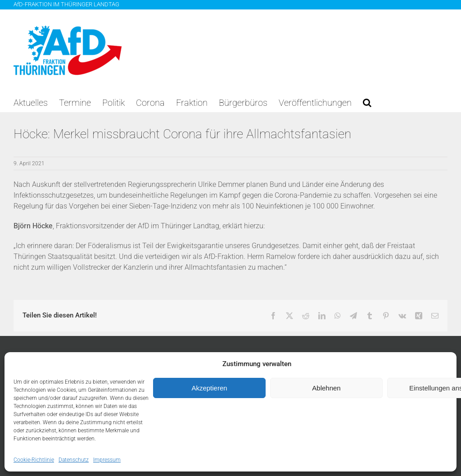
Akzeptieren (209, 388)
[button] (367, 103)
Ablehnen (326, 388)
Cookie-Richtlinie (34, 460)
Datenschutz (74, 460)
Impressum (107, 460)
